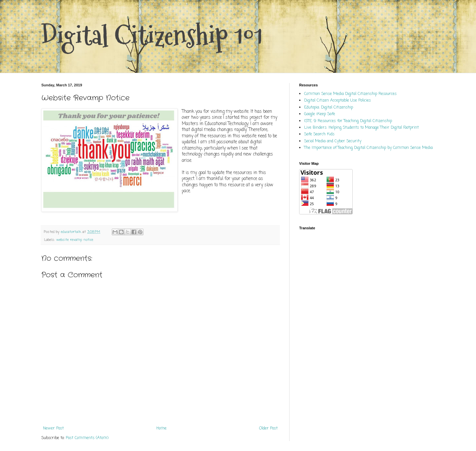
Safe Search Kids (319, 134)
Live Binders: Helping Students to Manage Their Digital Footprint (361, 128)
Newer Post (53, 428)
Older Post (268, 428)
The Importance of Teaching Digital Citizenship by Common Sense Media (368, 148)
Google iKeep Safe (320, 114)
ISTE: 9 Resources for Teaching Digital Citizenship (348, 121)
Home (161, 428)
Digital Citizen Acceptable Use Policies (337, 101)
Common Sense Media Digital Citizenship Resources (350, 94)
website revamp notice (75, 240)
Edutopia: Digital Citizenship (329, 108)
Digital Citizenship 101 (152, 36)
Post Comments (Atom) (87, 438)
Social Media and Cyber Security (333, 141)
